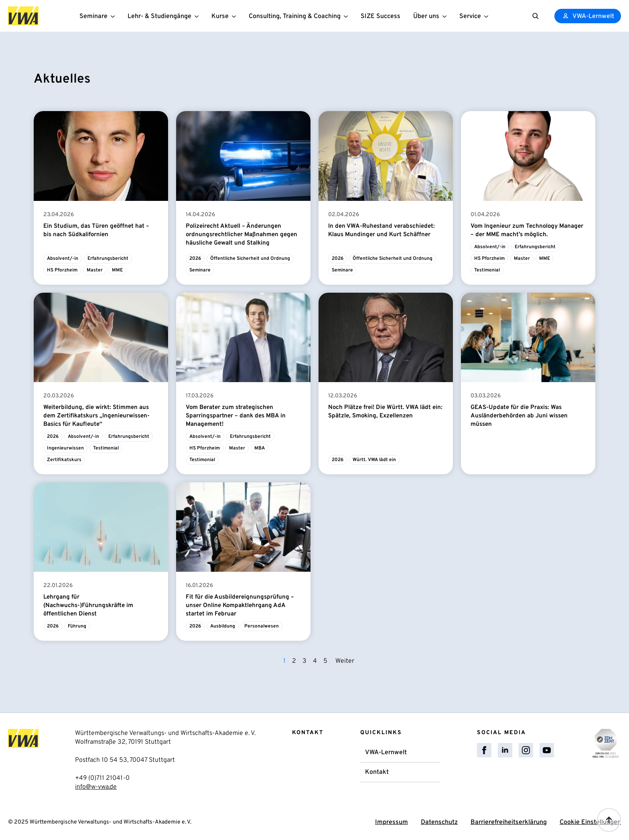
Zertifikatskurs (64, 460)
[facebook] (484, 750)
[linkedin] (505, 750)
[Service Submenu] (488, 16)
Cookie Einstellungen (590, 822)
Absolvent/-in (63, 259)
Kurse (220, 16)
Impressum (392, 822)
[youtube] (547, 750)
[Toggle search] (536, 16)
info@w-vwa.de (96, 787)
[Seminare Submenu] (114, 16)
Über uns (426, 16)
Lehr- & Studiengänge (159, 16)
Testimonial (487, 270)
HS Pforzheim (62, 270)
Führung (77, 626)
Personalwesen (262, 626)
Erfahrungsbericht (108, 259)
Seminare (93, 16)
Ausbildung (223, 626)
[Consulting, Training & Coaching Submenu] (347, 16)
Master (95, 270)
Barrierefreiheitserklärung (509, 822)
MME (117, 270)
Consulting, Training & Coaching (295, 16)
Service (470, 16)
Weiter (345, 661)
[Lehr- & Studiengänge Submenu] (198, 16)
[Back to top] (609, 820)
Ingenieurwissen (65, 448)
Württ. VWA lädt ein (374, 460)
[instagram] (526, 750)
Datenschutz (439, 822)
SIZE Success (380, 16)
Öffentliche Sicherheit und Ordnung (250, 259)
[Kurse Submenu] (235, 16)
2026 (195, 259)
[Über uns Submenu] (446, 16)
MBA (260, 448)
